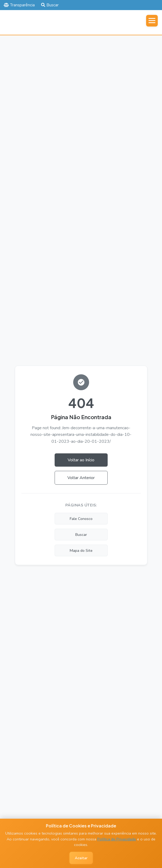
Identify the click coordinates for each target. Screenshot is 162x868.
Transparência (19, 5)
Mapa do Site (81, 550)
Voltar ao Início (81, 460)
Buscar (50, 5)
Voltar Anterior (81, 478)
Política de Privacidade (117, 839)
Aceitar (81, 858)
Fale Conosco (81, 519)
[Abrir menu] (152, 21)
